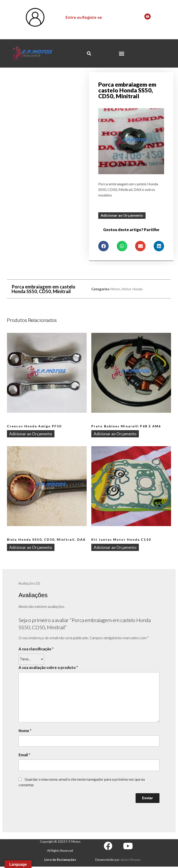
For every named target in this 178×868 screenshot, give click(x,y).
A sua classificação (36, 648)
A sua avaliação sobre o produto (48, 667)
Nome (25, 730)
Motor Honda (132, 288)
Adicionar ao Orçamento (122, 215)
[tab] (29, 583)
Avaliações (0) (29, 583)
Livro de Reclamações (60, 860)
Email (24, 754)
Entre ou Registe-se (84, 17)
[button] (121, 53)
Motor (115, 288)
